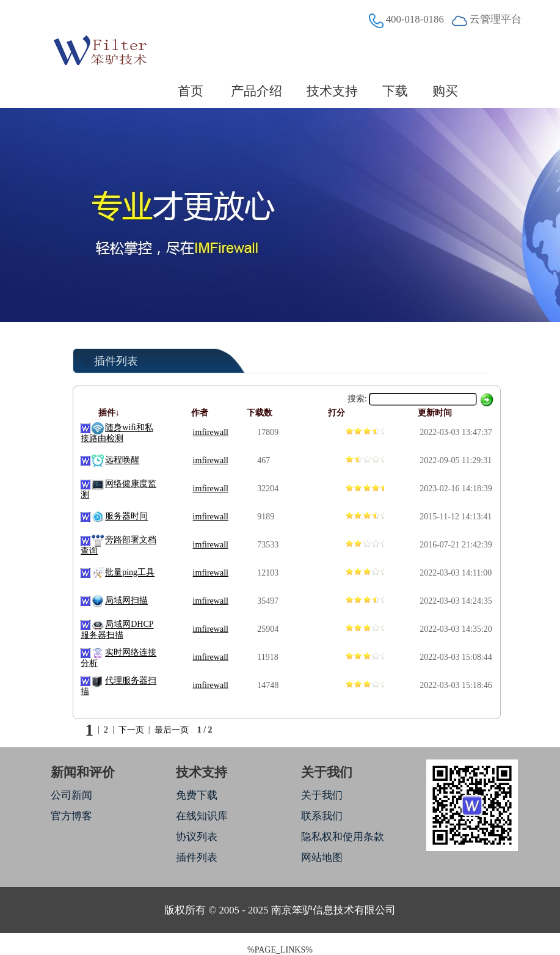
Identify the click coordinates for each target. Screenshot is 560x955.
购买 (445, 91)
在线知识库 (202, 816)
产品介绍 (256, 91)
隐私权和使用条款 (343, 837)
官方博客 (71, 816)
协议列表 (197, 837)
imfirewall (211, 432)
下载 (395, 91)
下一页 (131, 730)
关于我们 (322, 795)
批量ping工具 (130, 573)
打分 (336, 413)
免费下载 (197, 795)
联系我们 (322, 816)
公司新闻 (71, 795)
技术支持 (332, 91)
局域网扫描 (126, 601)
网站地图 (322, 858)
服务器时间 (126, 517)
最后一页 (172, 730)
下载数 (260, 413)
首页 (191, 91)
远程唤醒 (122, 460)
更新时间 (435, 413)
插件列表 (197, 858)
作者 (200, 413)
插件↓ (109, 413)
